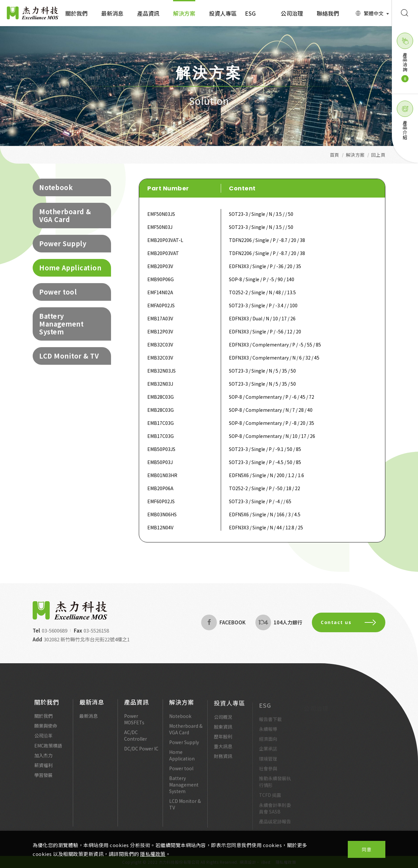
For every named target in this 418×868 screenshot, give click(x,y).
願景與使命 (46, 730)
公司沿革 (43, 740)
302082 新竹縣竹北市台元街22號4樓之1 (82, 639)
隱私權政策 (153, 854)
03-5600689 (50, 630)
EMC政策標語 (48, 750)
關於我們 (47, 706)
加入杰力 (43, 760)
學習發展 (43, 780)
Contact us (354, 622)
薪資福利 (43, 770)
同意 (367, 849)
